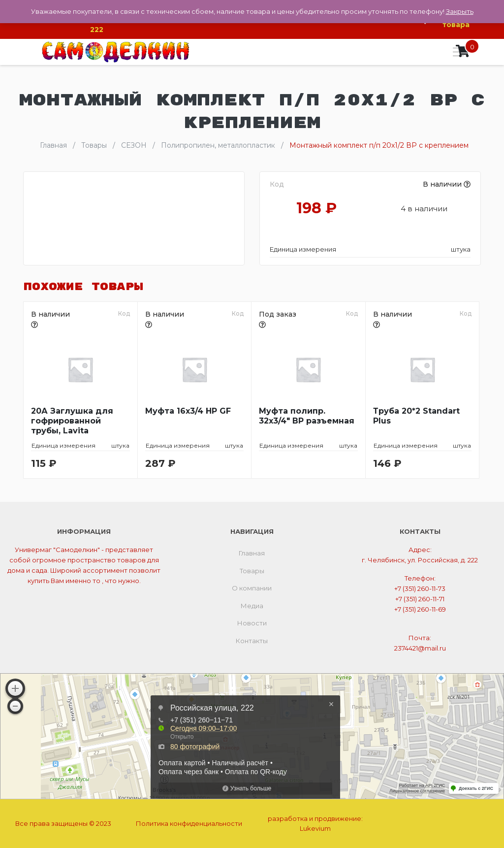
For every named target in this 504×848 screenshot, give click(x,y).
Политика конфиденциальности (189, 823)
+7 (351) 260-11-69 (420, 609)
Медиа (252, 606)
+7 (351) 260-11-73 (420, 588)
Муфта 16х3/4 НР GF (188, 411)
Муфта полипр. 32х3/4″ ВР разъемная (307, 416)
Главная (252, 553)
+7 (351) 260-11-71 (420, 599)
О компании (252, 588)
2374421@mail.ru (420, 648)
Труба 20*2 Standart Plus (416, 416)
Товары (252, 571)
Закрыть (460, 11)
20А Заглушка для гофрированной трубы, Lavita (72, 421)
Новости (252, 623)
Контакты (252, 641)
